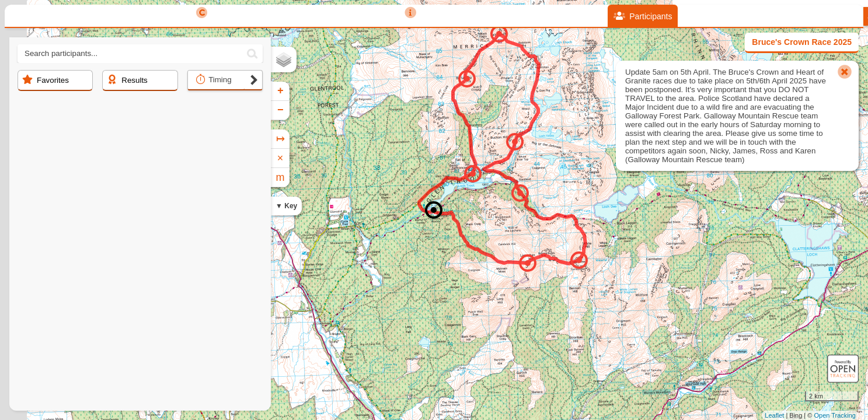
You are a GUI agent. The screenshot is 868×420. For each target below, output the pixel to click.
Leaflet (774, 415)
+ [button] (280, 91)
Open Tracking (835, 415)
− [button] (280, 110)
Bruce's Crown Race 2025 (802, 42)
